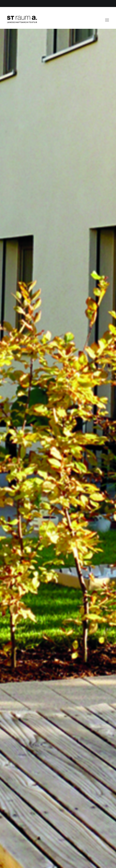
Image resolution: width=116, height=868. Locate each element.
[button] (107, 18)
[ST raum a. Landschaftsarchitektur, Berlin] (22, 20)
